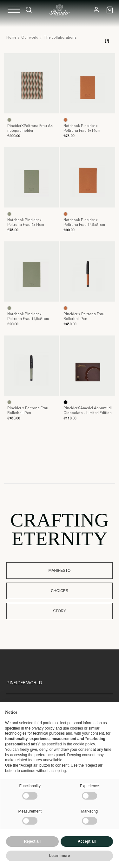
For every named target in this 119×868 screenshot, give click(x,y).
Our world (30, 38)
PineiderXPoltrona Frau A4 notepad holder (30, 128)
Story (60, 611)
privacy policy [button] (43, 728)
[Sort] (106, 41)
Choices (60, 591)
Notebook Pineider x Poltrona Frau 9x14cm (82, 128)
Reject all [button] (32, 841)
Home (11, 38)
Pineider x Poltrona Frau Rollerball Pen (84, 317)
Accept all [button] (87, 841)
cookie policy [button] (84, 744)
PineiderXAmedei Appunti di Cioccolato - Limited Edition (88, 411)
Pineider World (24, 683)
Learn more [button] (60, 856)
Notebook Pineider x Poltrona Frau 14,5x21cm (84, 223)
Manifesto (60, 571)
